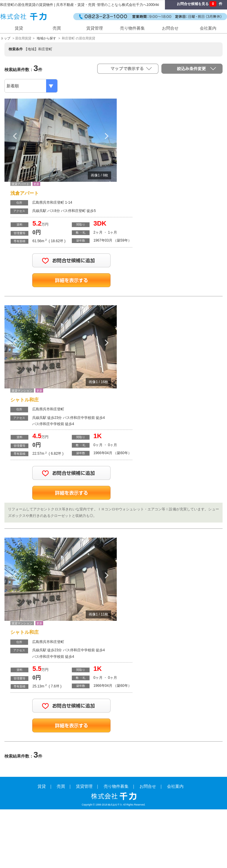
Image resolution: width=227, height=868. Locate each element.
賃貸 (19, 28)
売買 (57, 28)
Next (106, 136)
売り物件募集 (132, 28)
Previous (15, 136)
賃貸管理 (95, 28)
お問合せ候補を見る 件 (200, 4)
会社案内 (208, 28)
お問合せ (170, 28)
